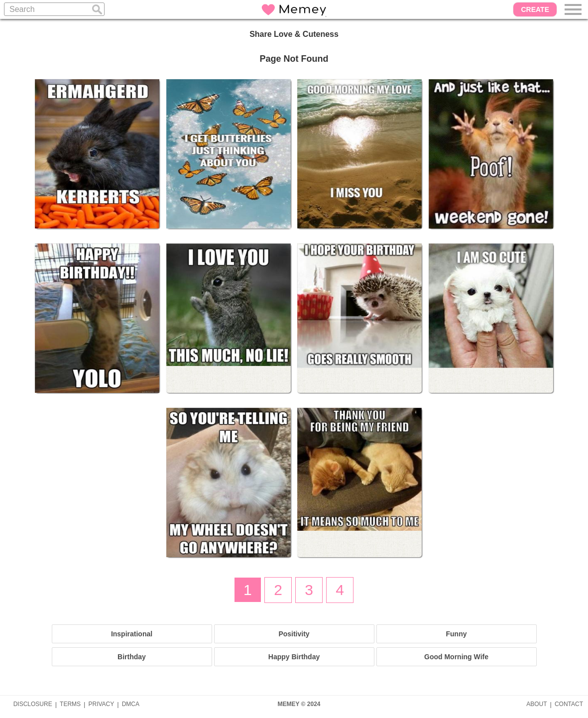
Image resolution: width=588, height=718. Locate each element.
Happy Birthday (294, 657)
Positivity (294, 634)
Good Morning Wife (456, 657)
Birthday (132, 657)
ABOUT (536, 704)
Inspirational (132, 634)
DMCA (131, 704)
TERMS (70, 704)
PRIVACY (101, 704)
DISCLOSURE (33, 704)
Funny (457, 634)
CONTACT (569, 704)
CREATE (535, 9)
